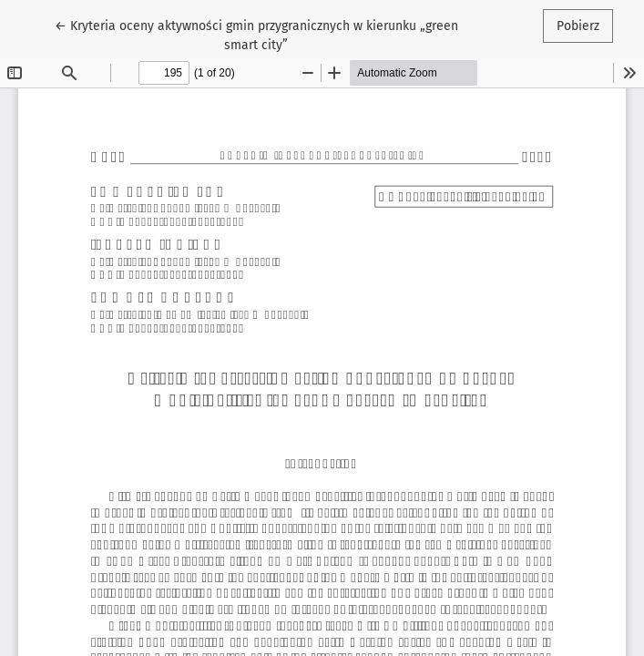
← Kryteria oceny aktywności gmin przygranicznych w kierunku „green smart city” (256, 34)
